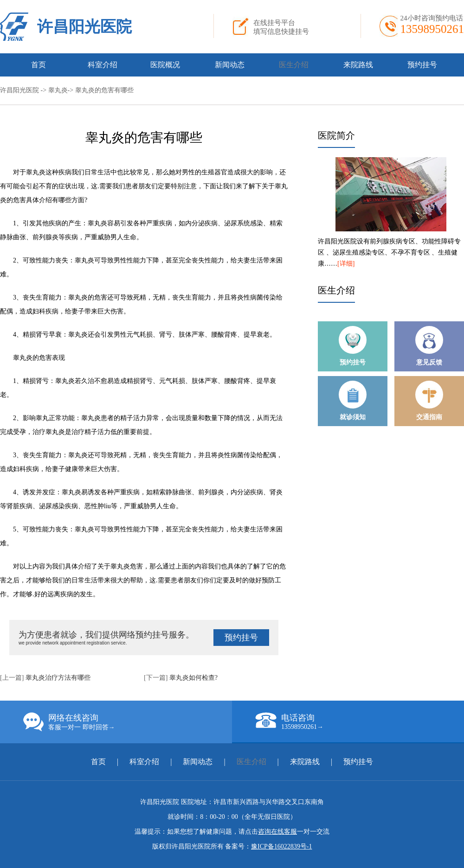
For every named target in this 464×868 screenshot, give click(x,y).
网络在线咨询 (128, 722)
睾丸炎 (58, 90)
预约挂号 (422, 65)
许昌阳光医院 (84, 27)
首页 (39, 65)
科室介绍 (103, 65)
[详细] (346, 264)
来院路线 (358, 65)
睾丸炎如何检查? (193, 678)
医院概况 (165, 65)
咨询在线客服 (277, 832)
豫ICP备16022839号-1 (281, 846)
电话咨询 (360, 721)
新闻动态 (230, 65)
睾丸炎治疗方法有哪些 (58, 678)
